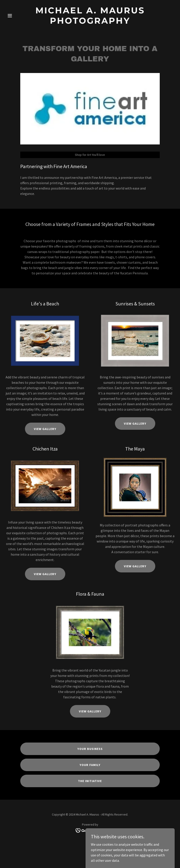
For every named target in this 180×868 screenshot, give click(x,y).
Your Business (90, 749)
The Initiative (90, 781)
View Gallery (45, 429)
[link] (90, 22)
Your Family (90, 765)
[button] (18, 16)
